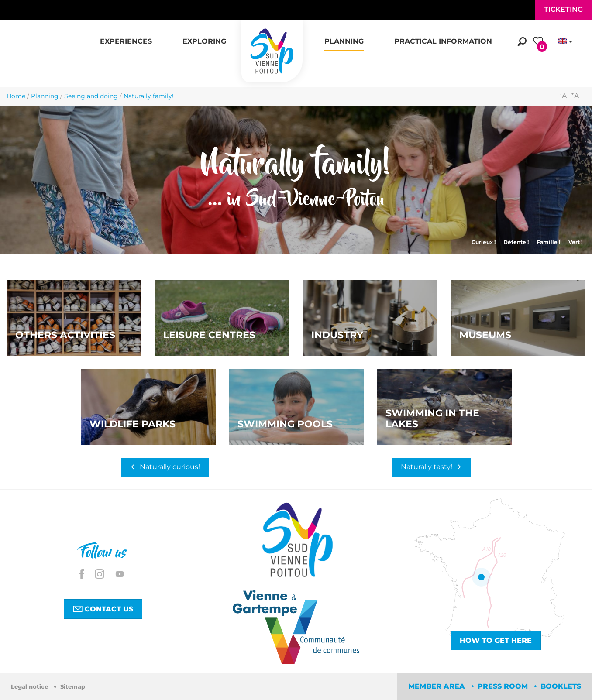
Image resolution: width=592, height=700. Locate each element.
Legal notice (30, 687)
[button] (126, 37)
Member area (438, 686)
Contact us (103, 609)
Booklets (561, 686)
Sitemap (73, 687)
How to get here (496, 640)
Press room (504, 686)
